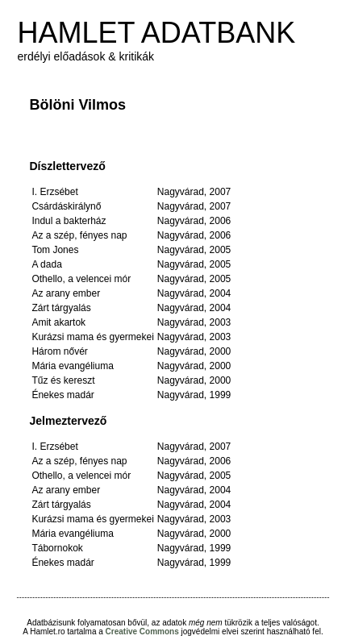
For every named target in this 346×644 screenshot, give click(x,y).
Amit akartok (58, 322)
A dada (46, 264)
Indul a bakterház (69, 221)
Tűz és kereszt (63, 380)
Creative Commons (142, 632)
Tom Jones (55, 250)
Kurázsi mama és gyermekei (92, 337)
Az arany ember (66, 293)
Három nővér (59, 351)
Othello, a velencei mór (81, 279)
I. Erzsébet (54, 192)
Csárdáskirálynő (66, 206)
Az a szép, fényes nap (79, 235)
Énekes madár (63, 395)
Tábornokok (57, 548)
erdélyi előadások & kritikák (85, 56)
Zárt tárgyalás (61, 308)
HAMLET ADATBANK (156, 33)
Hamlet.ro (47, 632)
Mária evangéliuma (72, 366)
